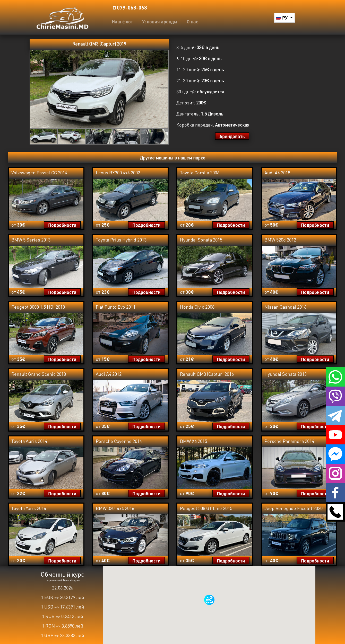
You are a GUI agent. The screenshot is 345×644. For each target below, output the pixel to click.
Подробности (62, 225)
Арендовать (232, 136)
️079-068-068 (130, 7)
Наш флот (122, 21)
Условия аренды (160, 21)
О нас (192, 21)
